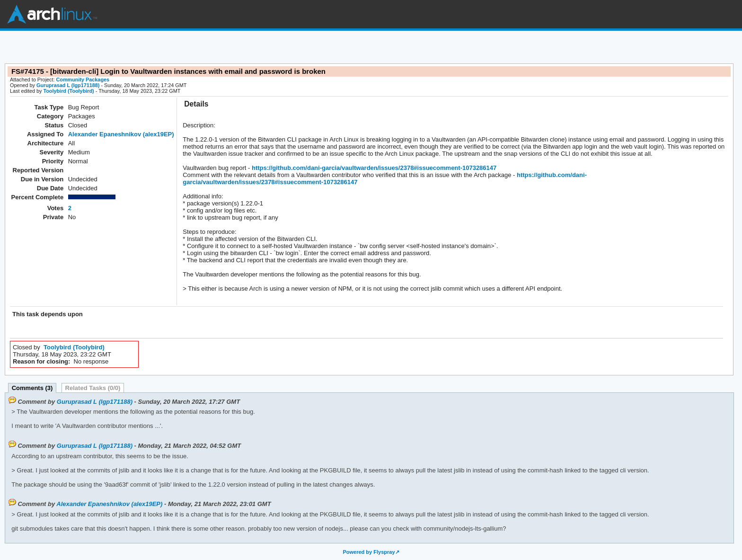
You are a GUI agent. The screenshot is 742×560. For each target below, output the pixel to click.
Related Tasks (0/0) (93, 388)
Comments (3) (32, 388)
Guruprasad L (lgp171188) (68, 85)
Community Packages (83, 80)
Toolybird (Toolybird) (68, 91)
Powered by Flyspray (369, 552)
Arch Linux (52, 14)
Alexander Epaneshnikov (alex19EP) (121, 134)
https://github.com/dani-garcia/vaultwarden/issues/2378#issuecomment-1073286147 (373, 168)
